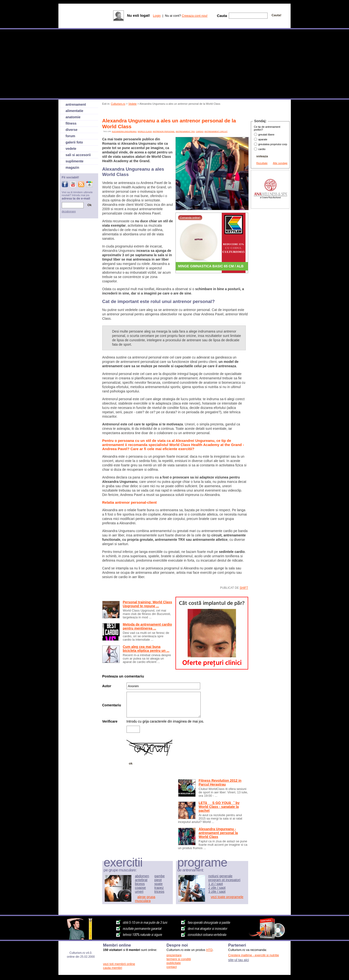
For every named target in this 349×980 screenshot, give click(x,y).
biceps (140, 884)
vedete (71, 149)
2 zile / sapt (217, 888)
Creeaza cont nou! (195, 16)
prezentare (174, 955)
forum (71, 136)
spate (159, 884)
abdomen (142, 876)
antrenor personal (164, 131)
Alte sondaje (280, 163)
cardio (200, 131)
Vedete (132, 104)
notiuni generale (221, 876)
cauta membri (113, 968)
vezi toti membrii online (119, 964)
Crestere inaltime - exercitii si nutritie (254, 955)
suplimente (75, 161)
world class (145, 131)
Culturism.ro (118, 104)
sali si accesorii (78, 155)
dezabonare (69, 211)
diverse (72, 130)
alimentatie (75, 111)
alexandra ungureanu (124, 131)
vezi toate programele (227, 897)
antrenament (76, 104)
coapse (140, 888)
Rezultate (262, 163)
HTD (209, 950)
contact (172, 967)
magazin (72, 167)
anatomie (73, 117)
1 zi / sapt (216, 884)
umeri (139, 892)
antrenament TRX (185, 131)
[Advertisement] (191, 112)
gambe (160, 876)
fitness (71, 123)
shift (244, 588)
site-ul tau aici (239, 960)
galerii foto (74, 142)
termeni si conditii (179, 959)
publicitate (174, 963)
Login (157, 16)
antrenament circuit (216, 131)
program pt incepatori (224, 880)
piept (158, 880)
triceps (159, 892)
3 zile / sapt (217, 892)
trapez (159, 888)
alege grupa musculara (145, 899)
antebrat (141, 880)
